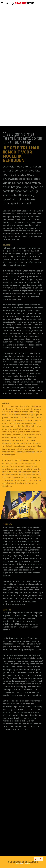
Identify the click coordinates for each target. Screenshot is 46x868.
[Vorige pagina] (36, 859)
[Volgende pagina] (40, 859)
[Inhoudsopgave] (2, 3)
